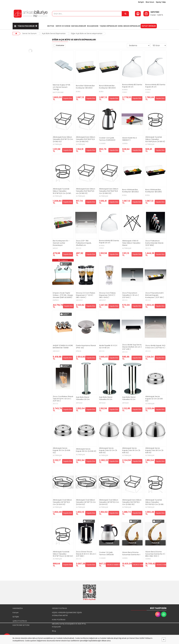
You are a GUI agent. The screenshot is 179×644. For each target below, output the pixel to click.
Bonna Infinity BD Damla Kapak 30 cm (132, 86)
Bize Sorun (150, 2)
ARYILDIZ (79, 403)
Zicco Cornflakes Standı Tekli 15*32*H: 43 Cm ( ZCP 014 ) (63, 399)
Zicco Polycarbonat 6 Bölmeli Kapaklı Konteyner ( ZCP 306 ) (155, 295)
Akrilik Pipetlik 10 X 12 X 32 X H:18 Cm (108, 347)
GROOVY (79, 300)
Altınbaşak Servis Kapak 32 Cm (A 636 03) (154, 399)
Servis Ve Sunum (29, 33)
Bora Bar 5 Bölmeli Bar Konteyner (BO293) (85, 87)
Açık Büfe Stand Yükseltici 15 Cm (106, 398)
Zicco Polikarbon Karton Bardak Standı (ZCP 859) (154, 243)
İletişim (141, 2)
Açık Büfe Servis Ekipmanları (54, 33)
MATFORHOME (58, 92)
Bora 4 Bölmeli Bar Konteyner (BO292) (130, 191)
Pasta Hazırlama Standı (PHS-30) (86, 347)
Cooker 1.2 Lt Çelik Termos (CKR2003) (107, 139)
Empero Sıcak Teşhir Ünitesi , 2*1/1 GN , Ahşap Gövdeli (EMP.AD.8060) (63, 295)
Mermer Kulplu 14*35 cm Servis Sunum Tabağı (62, 87)
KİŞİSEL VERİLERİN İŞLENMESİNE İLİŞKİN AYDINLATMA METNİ (67, 614)
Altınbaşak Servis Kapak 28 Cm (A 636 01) (86, 450)
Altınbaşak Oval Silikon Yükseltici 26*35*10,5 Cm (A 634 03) (62, 502)
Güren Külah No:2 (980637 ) (130, 139)
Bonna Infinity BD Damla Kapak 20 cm (109, 242)
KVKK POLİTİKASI (59, 620)
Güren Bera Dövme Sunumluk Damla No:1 (131, 554)
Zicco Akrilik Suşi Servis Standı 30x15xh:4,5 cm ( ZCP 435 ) (132, 347)
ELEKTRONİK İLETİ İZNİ (21, 625)
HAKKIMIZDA (18, 608)
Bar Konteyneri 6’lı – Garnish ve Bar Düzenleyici (61, 243)
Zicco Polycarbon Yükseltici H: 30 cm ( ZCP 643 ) (131, 295)
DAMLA (125, 92)
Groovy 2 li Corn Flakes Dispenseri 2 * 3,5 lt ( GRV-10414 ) (86, 295)
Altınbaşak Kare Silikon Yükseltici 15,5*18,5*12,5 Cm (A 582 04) (86, 139)
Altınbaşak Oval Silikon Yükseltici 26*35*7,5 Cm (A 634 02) (86, 502)
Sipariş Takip (161, 2)
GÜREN (125, 144)
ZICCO (79, 248)
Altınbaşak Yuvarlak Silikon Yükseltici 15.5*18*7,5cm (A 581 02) (63, 554)
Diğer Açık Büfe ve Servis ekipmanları (87, 33)
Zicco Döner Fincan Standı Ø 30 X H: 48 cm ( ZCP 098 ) (86, 554)
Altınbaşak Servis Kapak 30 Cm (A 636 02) (62, 450)
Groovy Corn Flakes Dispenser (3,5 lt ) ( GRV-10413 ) (107, 295)
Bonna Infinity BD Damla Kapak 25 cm (155, 86)
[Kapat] (164, 640)
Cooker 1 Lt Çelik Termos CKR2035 (106, 554)
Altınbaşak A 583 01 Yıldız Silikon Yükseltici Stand (131, 243)
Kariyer (16, 613)
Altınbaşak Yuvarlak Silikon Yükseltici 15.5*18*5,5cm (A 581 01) (155, 139)
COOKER (102, 144)
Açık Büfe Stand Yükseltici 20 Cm (83, 398)
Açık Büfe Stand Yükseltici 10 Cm (129, 398)
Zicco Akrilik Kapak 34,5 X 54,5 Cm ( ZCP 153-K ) (155, 347)
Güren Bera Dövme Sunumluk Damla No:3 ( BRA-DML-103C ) (155, 554)
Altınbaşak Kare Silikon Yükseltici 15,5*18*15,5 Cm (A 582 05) (132, 502)
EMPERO (56, 300)
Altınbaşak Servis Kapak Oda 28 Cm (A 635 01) (154, 450)
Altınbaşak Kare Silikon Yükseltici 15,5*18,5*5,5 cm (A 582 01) (86, 191)
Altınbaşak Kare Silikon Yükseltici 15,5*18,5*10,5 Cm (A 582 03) (109, 191)
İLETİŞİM (16, 617)
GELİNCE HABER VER (114, 565)
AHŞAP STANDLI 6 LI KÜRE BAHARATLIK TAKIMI (63, 347)
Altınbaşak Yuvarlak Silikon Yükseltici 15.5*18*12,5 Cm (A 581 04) (62, 191)
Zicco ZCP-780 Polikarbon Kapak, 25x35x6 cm (84, 243)
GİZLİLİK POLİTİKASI (59, 608)
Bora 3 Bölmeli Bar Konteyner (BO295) (154, 191)
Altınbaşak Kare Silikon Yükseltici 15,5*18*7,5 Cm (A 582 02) (63, 139)
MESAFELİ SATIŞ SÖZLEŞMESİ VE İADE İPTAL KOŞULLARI (69, 625)
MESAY (55, 248)
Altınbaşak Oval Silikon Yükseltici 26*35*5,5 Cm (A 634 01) (109, 502)
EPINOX (79, 351)
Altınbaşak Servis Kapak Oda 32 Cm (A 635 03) (108, 450)
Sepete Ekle (68, 98)
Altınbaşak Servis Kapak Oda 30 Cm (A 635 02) (131, 450)
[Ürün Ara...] (125, 14)
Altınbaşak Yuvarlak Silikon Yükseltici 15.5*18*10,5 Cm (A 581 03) (154, 502)
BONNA (125, 90)
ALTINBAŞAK (57, 144)
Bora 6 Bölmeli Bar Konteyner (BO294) (107, 87)
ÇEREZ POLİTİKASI (20, 621)
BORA (78, 92)
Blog (54, 631)
